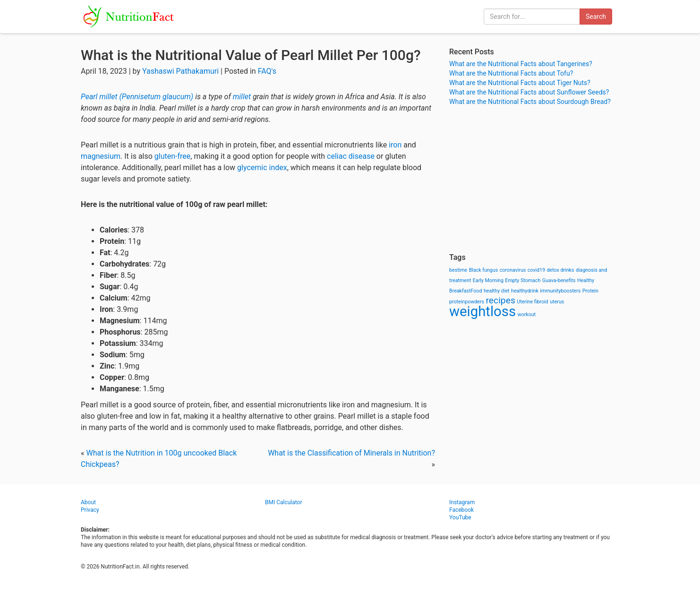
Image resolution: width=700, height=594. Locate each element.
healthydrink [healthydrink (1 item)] (525, 291)
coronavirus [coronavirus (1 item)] (513, 270)
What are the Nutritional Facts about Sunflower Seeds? (529, 92)
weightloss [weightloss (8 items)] (482, 311)
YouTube (460, 517)
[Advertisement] (534, 180)
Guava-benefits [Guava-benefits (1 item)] (559, 280)
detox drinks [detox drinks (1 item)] (561, 270)
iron (395, 145)
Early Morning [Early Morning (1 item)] (488, 280)
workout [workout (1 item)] (527, 314)
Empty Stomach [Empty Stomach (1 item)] (523, 280)
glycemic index (262, 168)
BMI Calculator (284, 502)
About (88, 502)
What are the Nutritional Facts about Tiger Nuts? (520, 83)
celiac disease (351, 156)
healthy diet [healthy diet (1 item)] (497, 291)
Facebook (461, 510)
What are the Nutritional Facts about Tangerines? (521, 64)
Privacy (90, 510)
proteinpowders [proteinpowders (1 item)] (467, 302)
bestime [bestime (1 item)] (458, 270)
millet (242, 97)
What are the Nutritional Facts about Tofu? (511, 73)
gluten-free (172, 156)
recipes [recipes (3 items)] (501, 300)
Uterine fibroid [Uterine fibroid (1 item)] (533, 302)
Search (596, 17)
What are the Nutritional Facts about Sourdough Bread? (530, 102)
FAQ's (267, 71)
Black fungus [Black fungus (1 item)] (483, 270)
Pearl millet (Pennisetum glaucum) (137, 97)
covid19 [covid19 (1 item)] (536, 270)
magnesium (101, 156)
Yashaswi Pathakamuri (180, 71)
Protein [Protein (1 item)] (590, 291)
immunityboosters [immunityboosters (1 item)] (560, 291)
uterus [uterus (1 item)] (557, 302)
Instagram (462, 502)
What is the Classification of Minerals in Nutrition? (351, 453)
